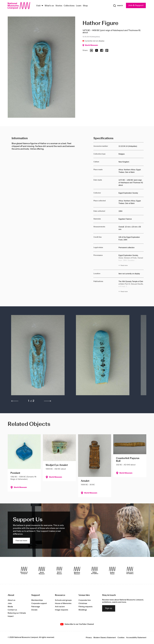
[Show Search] (118, 6)
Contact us (12, 610)
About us (11, 600)
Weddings (83, 610)
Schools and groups (63, 600)
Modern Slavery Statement (105, 638)
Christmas (83, 603)
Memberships (37, 600)
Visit (38, 6)
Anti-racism (60, 607)
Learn (79, 6)
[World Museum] (42, 570)
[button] (39, 356)
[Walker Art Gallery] (95, 570)
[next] (48, 401)
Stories (59, 6)
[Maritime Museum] (77, 570)
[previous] (15, 401)
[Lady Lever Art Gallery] (130, 570)
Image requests (62, 610)
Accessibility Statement (136, 638)
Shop (85, 6)
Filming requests (86, 607)
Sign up (109, 608)
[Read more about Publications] (131, 287)
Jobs (10, 603)
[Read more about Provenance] (131, 261)
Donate (34, 610)
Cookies (121, 638)
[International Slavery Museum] (59, 570)
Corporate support (39, 603)
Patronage (36, 607)
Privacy (89, 638)
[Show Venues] (42, 6)
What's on (49, 6)
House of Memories (63, 603)
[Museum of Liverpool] (24, 570)
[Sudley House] (112, 570)
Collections (69, 6)
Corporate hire (85, 600)
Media (10, 607)
